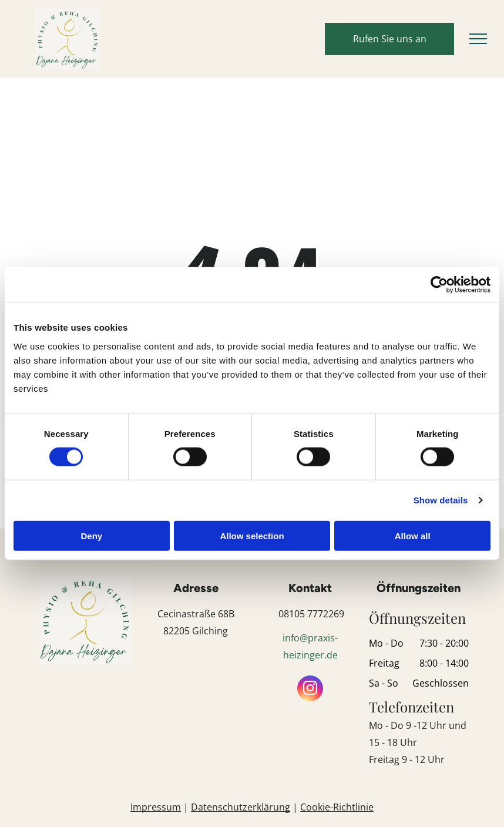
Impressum (156, 807)
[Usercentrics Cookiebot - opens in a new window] (439, 285)
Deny (91, 535)
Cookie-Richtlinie (337, 807)
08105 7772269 (311, 614)
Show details (441, 500)
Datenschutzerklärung (241, 807)
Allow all (413, 535)
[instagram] (310, 690)
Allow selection (252, 535)
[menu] (478, 39)
